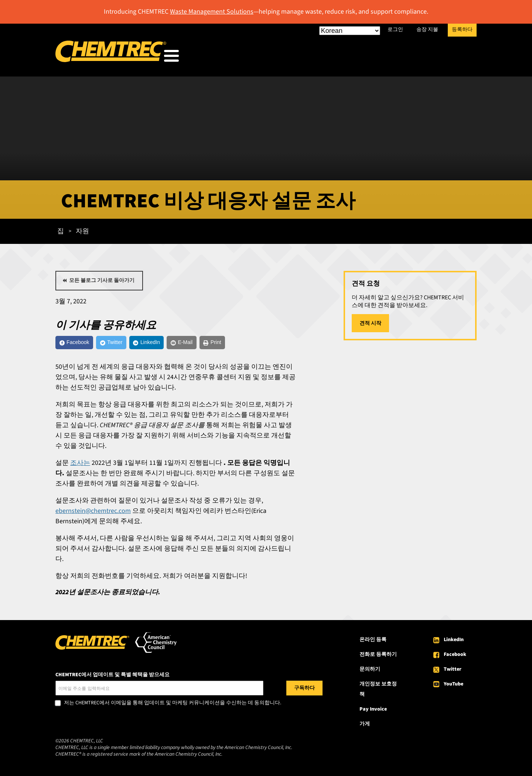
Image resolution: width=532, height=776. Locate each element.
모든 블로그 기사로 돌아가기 (102, 278)
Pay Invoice (373, 711)
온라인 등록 (373, 641)
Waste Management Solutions (212, 12)
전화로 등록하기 (378, 656)
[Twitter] (126, 342)
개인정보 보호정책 (378, 691)
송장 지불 (427, 30)
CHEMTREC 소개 (434, 57)
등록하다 (462, 30)
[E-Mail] (215, 342)
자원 (382, 57)
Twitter (453, 671)
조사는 (80, 464)
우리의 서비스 (332, 57)
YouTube (453, 685)
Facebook (455, 656)
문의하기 (370, 671)
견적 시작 (370, 321)
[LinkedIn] (171, 342)
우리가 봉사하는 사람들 (255, 57)
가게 (365, 725)
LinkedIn (454, 641)
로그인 (395, 30)
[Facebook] (80, 342)
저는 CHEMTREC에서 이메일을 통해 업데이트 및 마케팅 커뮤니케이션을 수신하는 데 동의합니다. (173, 705)
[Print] (254, 342)
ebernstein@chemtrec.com (93, 512)
